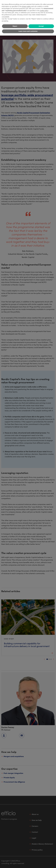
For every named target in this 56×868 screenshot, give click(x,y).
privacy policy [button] (26, 6)
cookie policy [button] (44, 11)
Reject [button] (15, 26)
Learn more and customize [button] (28, 31)
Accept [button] (41, 26)
